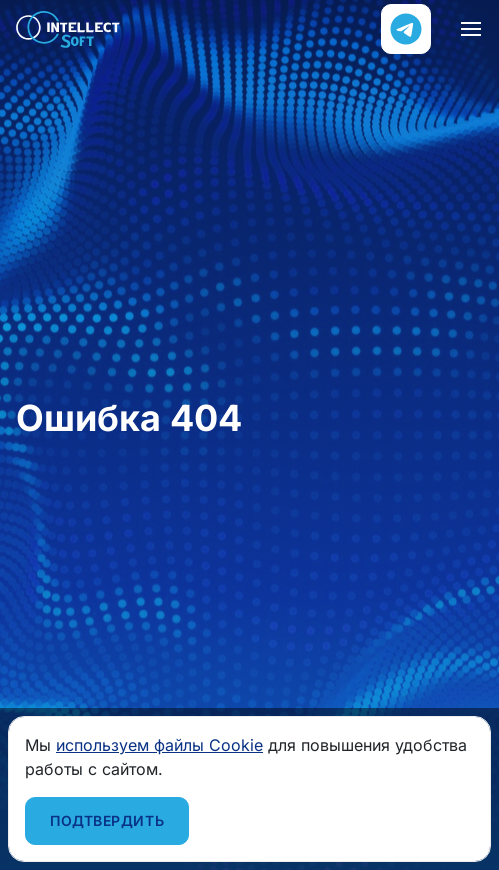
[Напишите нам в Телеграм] (406, 29)
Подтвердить (107, 820)
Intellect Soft (68, 29)
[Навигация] (471, 29)
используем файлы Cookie (159, 745)
